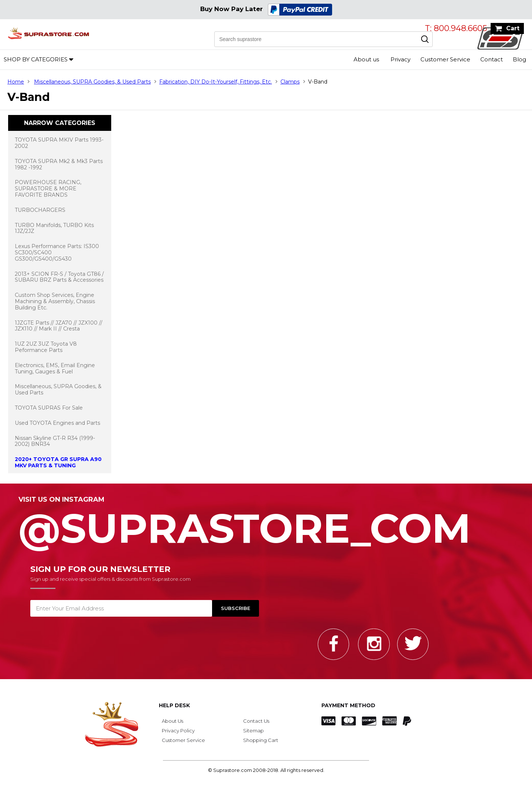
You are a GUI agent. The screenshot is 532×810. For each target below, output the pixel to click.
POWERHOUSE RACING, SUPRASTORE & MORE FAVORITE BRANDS (48, 189)
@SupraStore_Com (266, 524)
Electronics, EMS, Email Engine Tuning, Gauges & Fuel (55, 368)
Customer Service (445, 59)
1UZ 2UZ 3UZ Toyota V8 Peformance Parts (46, 347)
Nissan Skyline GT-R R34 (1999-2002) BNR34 (55, 441)
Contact (492, 59)
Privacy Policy (178, 731)
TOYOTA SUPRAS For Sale (49, 408)
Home (16, 82)
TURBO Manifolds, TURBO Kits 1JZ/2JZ (54, 228)
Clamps (290, 82)
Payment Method (348, 705)
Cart (513, 28)
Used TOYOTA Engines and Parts (57, 423)
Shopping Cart (261, 740)
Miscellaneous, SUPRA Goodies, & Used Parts (92, 82)
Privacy (400, 59)
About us (366, 59)
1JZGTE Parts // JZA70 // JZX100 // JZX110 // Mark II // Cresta (59, 326)
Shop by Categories (36, 59)
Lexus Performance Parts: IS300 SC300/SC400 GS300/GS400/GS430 (57, 253)
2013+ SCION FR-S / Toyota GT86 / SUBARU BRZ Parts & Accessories (59, 277)
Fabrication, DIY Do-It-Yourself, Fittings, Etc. (216, 82)
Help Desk (174, 705)
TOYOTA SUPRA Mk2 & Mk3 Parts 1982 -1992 (59, 164)
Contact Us (256, 721)
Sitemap (253, 731)
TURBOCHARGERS (40, 210)
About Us (173, 721)
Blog (519, 59)
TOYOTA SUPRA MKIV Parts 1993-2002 (59, 143)
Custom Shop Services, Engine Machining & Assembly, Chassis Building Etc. (55, 301)
